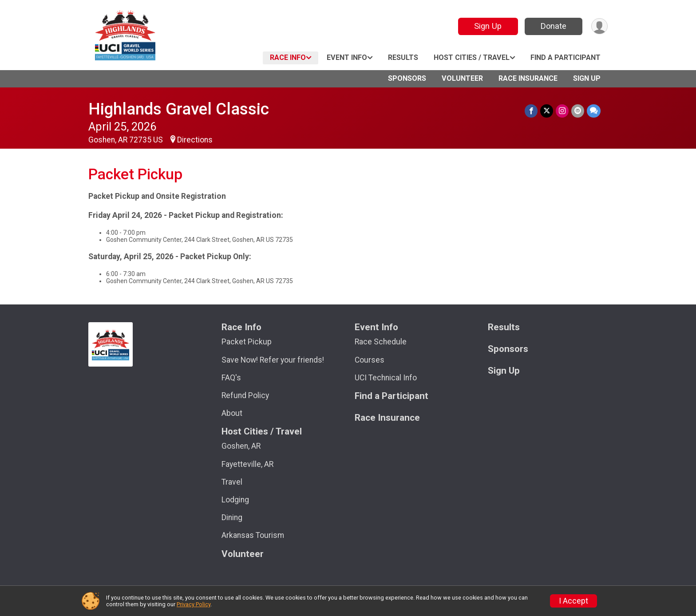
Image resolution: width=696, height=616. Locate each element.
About (232, 413)
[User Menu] (599, 26)
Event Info (347, 57)
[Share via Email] (578, 111)
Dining (232, 517)
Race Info (288, 57)
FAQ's (231, 378)
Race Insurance (528, 78)
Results (403, 57)
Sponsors (407, 78)
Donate (554, 26)
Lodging (235, 500)
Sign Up (488, 26)
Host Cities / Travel (472, 57)
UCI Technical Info (386, 378)
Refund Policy (245, 395)
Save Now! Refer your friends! (273, 360)
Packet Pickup (247, 342)
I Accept (573, 601)
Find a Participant (565, 57)
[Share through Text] (594, 111)
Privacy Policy (194, 604)
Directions (195, 140)
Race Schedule (381, 342)
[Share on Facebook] (531, 111)
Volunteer (462, 78)
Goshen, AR (241, 446)
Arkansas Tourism (253, 535)
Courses (370, 360)
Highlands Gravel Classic (179, 109)
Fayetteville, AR (247, 464)
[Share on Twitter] (547, 111)
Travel (232, 482)
